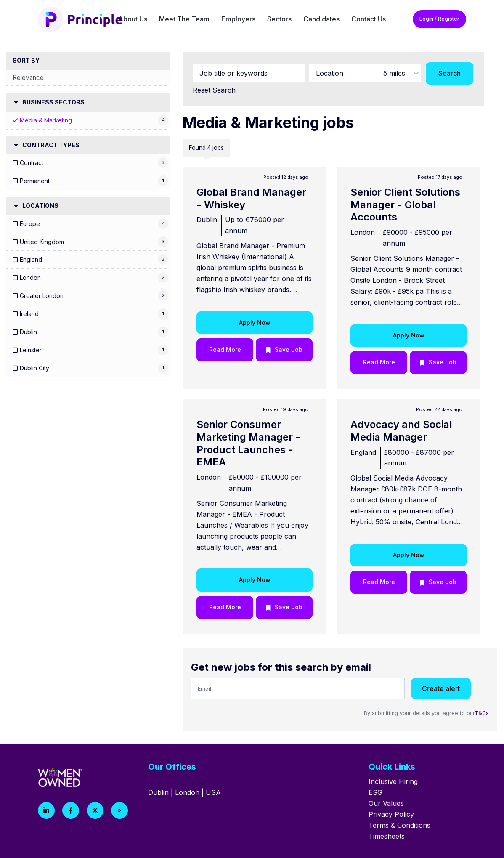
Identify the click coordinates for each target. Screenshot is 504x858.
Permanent (35, 181)
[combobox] (365, 73)
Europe (30, 224)
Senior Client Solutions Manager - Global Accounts (405, 205)
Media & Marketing (46, 120)
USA (213, 792)
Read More (225, 349)
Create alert (441, 688)
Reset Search (214, 90)
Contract (32, 163)
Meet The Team (184, 19)
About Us (133, 19)
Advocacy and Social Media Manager (401, 431)
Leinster (31, 350)
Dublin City (34, 368)
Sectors (279, 19)
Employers (238, 19)
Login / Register (439, 19)
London (30, 278)
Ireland (29, 314)
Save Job (289, 349)
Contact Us (369, 19)
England (31, 259)
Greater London (42, 296)
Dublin (28, 332)
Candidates (321, 19)
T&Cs (482, 713)
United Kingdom (42, 242)
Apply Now (255, 323)
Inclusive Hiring (393, 781)
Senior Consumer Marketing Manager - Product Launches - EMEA (248, 443)
